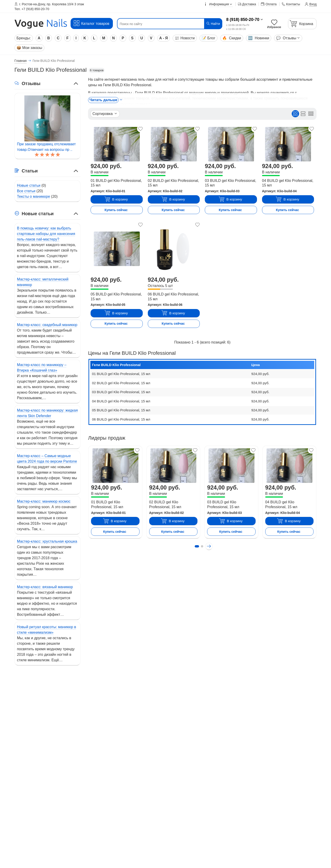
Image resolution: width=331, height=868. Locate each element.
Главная (21, 61)
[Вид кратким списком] (311, 114)
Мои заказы (29, 48)
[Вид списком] (303, 114)
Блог (208, 38)
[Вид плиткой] (295, 114)
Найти (213, 24)
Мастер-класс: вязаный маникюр (45, 587)
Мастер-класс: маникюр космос (44, 501)
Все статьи (26, 191)
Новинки (259, 38)
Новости (185, 38)
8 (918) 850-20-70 (243, 20)
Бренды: (24, 38)
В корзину (116, 199)
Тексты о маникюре (34, 196)
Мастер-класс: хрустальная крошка (47, 541)
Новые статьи (29, 185)
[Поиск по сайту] (161, 24)
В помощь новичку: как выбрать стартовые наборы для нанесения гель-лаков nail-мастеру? (46, 234)
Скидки (232, 38)
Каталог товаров (91, 23)
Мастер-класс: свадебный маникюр (47, 325)
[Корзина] (302, 24)
